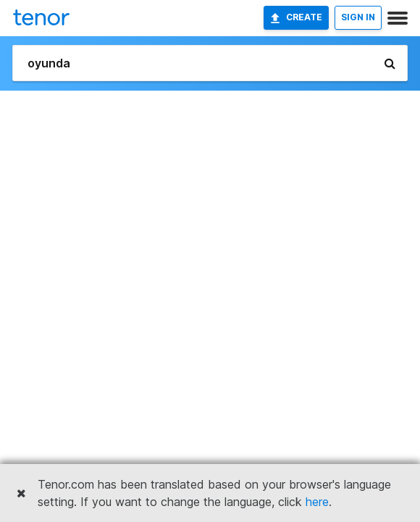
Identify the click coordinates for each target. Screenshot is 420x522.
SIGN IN (358, 17)
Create (296, 17)
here (317, 502)
